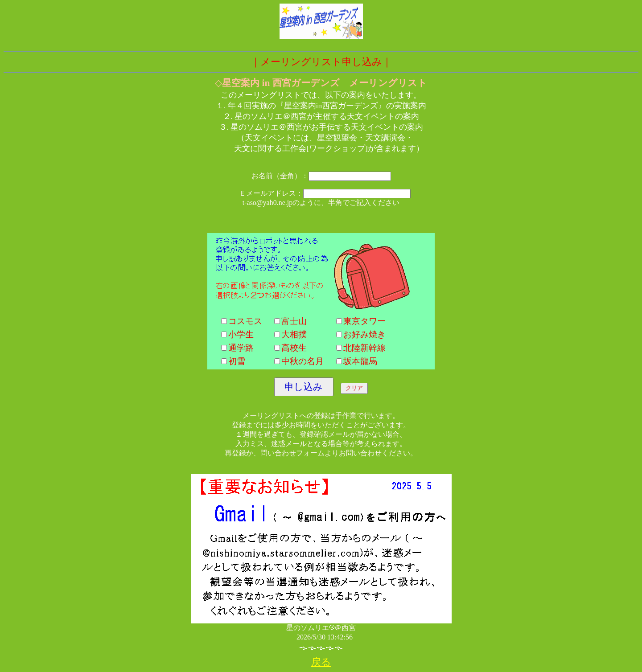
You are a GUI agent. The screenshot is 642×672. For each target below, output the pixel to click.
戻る (321, 662)
